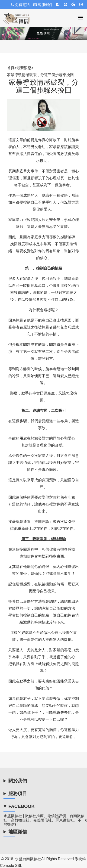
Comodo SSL (11, 866)
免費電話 (20, 5)
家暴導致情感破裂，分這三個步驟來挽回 (40, 75)
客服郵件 (43, 5)
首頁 (11, 68)
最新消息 (24, 68)
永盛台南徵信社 (28, 859)
